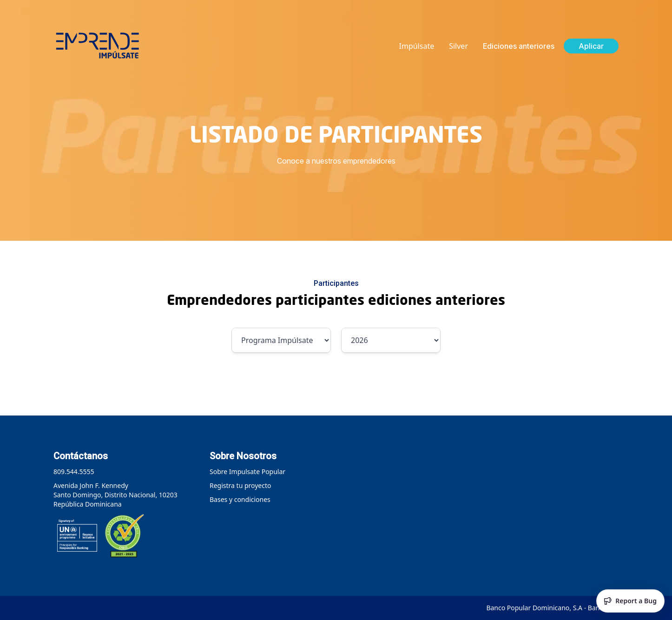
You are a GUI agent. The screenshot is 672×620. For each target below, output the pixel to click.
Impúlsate (417, 46)
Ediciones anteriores (519, 46)
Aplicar (591, 46)
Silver (458, 46)
